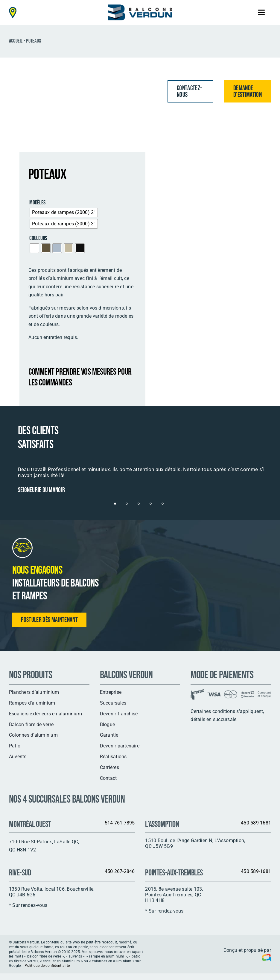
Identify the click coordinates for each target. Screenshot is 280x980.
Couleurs (38, 238)
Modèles (37, 203)
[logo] (140, 7)
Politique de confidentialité (47, 966)
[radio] (64, 212)
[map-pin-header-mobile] (13, 9)
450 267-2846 (120, 871)
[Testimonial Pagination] (115, 504)
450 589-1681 (256, 823)
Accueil (16, 41)
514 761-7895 (120, 823)
